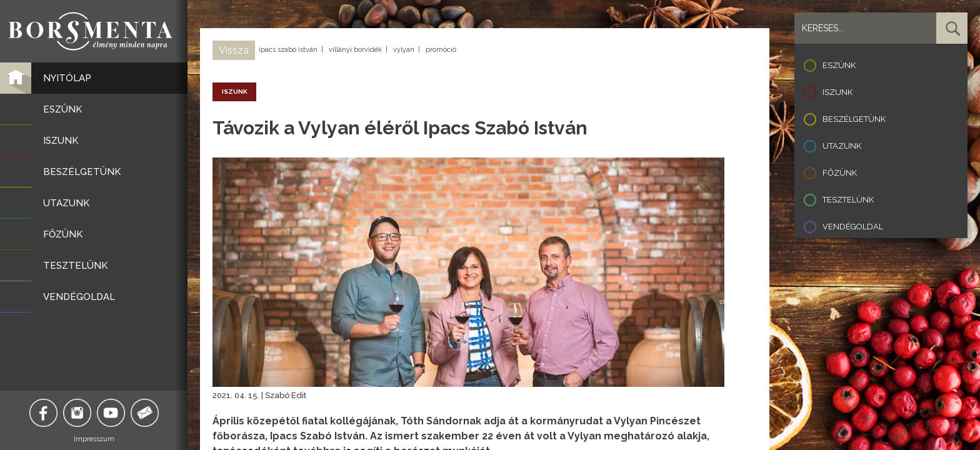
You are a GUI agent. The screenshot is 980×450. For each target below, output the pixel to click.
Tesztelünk (848, 200)
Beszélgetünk (854, 119)
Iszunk (837, 92)
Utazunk (842, 146)
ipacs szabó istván (288, 50)
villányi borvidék (355, 50)
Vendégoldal (853, 227)
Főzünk (840, 173)
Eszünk (839, 65)
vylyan (404, 50)
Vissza (234, 50)
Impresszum (94, 439)
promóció (441, 50)
